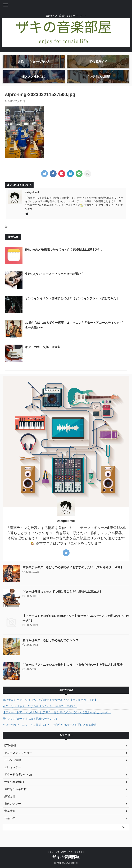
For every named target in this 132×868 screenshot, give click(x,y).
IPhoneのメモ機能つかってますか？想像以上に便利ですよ (66, 258)
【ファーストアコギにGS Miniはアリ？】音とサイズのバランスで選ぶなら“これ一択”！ (57, 721)
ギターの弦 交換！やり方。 (45, 355)
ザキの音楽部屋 (66, 860)
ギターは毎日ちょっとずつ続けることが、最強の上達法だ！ (65, 600)
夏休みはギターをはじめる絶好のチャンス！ (54, 648)
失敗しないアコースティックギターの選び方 (56, 282)
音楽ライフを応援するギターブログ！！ (66, 856)
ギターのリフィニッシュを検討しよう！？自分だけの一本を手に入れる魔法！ (51, 733)
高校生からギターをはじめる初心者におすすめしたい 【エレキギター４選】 (76, 575)
